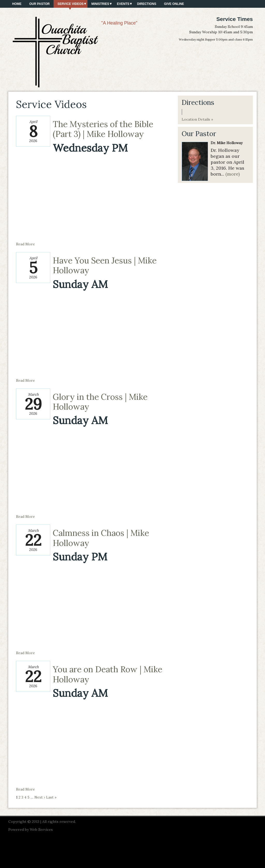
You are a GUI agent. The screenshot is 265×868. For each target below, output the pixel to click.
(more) (233, 174)
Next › (40, 797)
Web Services (41, 830)
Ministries (100, 4)
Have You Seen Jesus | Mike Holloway (105, 265)
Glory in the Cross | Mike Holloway (100, 402)
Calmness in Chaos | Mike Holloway (101, 538)
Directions (147, 4)
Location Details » (197, 119)
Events (123, 4)
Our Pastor (39, 4)
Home (17, 4)
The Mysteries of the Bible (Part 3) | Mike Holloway (103, 129)
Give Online (174, 4)
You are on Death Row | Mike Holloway (108, 674)
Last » (51, 797)
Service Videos (71, 4)
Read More (25, 244)
